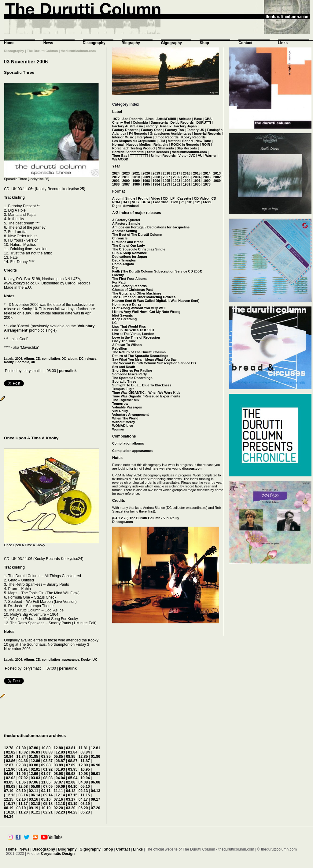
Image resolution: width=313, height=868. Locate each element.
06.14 (36, 795)
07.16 (58, 799)
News (48, 43)
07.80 (33, 748)
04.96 (9, 774)
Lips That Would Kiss (129, 326)
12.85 (83, 757)
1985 (146, 184)
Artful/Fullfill (166, 119)
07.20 (96, 808)
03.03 (36, 778)
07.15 (73, 795)
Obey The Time (124, 341)
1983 (166, 184)
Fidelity (118, 275)
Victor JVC (187, 156)
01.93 (60, 769)
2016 (187, 173)
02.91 (36, 769)
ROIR (206, 145)
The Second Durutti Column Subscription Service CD (154, 363)
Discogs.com (123, 522)
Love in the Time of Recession (136, 337)
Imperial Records (207, 133)
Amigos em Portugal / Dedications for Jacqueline (151, 227)
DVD (175, 202)
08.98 (58, 774)
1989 (217, 181)
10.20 (11, 812)
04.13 (96, 791)
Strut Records (158, 152)
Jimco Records (167, 137)
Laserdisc (161, 202)
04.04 (60, 778)
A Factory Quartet (126, 220)
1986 (136, 184)
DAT (126, 202)
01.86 (96, 757)
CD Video (201, 198)
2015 (197, 173)
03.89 (58, 765)
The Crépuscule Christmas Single (139, 249)
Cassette (184, 198)
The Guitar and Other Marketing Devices (144, 297)
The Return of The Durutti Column (139, 352)
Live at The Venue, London (133, 334)
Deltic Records (182, 122)
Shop (204, 43)
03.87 (48, 761)
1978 (207, 184)
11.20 (23, 812)
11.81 (83, 748)
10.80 (46, 748)
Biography (131, 43)
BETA (146, 202)
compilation (51, 359)
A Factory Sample (126, 224)
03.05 (9, 782)
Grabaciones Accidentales (171, 133)
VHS (135, 202)
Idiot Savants (123, 315)
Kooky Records (193, 137)
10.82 (23, 752)
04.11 (46, 791)
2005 (187, 177)
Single (130, 198)
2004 (197, 177)
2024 (116, 173)
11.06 (46, 782)
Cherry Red (121, 122)
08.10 (21, 791)
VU (200, 156)
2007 (166, 177)
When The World (125, 418)
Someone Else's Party (129, 374)
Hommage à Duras (127, 304)
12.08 (23, 787)
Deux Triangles (124, 260)
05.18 (48, 804)
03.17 (71, 799)
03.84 (85, 752)
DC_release (88, 359)
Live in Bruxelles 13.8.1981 (133, 330)
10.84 (9, 757)
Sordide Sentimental (128, 152)
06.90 (96, 765)
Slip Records (187, 148)
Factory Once (152, 130)
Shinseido (166, 148)
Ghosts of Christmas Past (133, 290)
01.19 (73, 804)
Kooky (9, 362)
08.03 (48, 778)
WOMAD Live (123, 426)
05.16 (46, 799)
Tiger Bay (120, 156)
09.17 (96, 799)
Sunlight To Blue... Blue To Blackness (142, 385)
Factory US (195, 130)
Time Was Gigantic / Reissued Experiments (146, 396)
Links (283, 43)
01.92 (48, 769)
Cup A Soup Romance (129, 253)
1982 (176, 184)
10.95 (85, 769)
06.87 (60, 761)
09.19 (33, 808)
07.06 (33, 782)
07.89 (71, 765)
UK (33, 362)
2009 (146, 177)
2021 (136, 173)
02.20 (58, 808)
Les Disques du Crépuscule (134, 141)
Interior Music (123, 137)
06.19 (9, 808)
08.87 (73, 761)
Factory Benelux (158, 126)
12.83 (60, 752)
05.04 (73, 778)
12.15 (9, 799)
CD (38, 359)
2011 (126, 177)
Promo (143, 198)
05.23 (85, 812)
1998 (146, 181)
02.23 (60, 812)
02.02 (11, 778)
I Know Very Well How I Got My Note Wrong (146, 312)
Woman (118, 429)
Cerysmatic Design (58, 854)
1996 (156, 181)
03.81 (71, 748)
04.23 (73, 812)
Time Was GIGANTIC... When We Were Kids (146, 393)
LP (172, 198)
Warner (211, 156)
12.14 (60, 795)
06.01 (96, 774)
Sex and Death (124, 367)
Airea (149, 119)
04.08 (83, 782)
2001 (116, 181)
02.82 (11, 752)
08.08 (11, 787)
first (151, 511)
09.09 (60, 787)
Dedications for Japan (130, 257)
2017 (176, 173)
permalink (68, 371)
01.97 (46, 774)
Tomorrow (120, 404)
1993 (176, 181)
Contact (245, 43)
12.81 (96, 748)
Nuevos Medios (138, 145)
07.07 (58, 782)
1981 (187, 184)
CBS (208, 119)
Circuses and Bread (128, 242)
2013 (217, 173)
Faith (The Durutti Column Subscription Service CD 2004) (157, 271)
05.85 (58, 757)
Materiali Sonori (180, 141)
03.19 (85, 804)
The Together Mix (126, 400)
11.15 (85, 795)
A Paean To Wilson (127, 345)
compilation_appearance (61, 660)
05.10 (85, 787)
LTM (162, 141)
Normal (118, 145)
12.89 (83, 765)
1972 (116, 119)
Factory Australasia (128, 126)
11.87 (85, 761)
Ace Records (133, 119)
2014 (207, 173)
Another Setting (125, 231)
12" (198, 202)
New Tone (203, 141)
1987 (126, 184)
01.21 (36, 812)
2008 (156, 177)
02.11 (33, 791)
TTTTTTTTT (139, 156)
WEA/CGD (120, 159)
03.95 (73, 769)
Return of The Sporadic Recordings (140, 356)
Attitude (185, 119)
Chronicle (120, 238)
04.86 (23, 761)
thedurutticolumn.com (189, 152)
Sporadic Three (19, 72)
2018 (166, 173)
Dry (115, 268)
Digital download (125, 206)
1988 (116, 184)
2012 (116, 177)
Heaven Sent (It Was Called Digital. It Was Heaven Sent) (156, 301)
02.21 (48, 812)
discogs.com (192, 468)
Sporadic (22, 362)
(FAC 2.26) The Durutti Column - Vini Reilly (146, 518)
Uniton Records (163, 156)
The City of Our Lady (129, 246)
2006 (18, 359)
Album (29, 359)
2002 (217, 177)
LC (114, 323)
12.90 (11, 769)
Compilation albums (128, 443)
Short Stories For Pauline (132, 370)
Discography (94, 43)
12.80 (58, 748)
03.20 (71, 808)
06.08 (96, 782)
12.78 (9, 748)
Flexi (207, 202)
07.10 (9, 791)
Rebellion (120, 348)
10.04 (85, 778)
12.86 (36, 761)
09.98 (71, 774)
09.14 (48, 795)
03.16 (33, 799)
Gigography (171, 43)
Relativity (161, 145)
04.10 (73, 787)
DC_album (69, 359)
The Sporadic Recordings (132, 378)
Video (156, 198)
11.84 (21, 757)
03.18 (36, 804)
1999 (136, 181)
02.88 (21, 765)
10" (190, 202)
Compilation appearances (132, 451)
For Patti (119, 282)
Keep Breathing (124, 319)
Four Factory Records (129, 286)
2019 (156, 173)
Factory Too (174, 130)
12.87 (9, 765)
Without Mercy (124, 422)
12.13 (11, 795)
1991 (197, 181)
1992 (187, 181)
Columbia (141, 122)
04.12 (71, 791)
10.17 (11, 804)
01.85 (33, 757)
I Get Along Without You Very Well (139, 308)
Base (198, 119)
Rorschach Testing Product (134, 148)
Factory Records (125, 130)
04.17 (83, 799)
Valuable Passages (127, 407)
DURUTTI (204, 122)
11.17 (23, 804)
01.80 (21, 748)
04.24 (9, 817)
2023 (126, 173)
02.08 (71, 782)
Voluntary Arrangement (131, 415)
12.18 (60, 804)
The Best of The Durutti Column (137, 235)
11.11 (58, 791)
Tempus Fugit (123, 389)
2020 (146, 173)
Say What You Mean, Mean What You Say (144, 359)
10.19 (46, 808)
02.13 (83, 791)
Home (9, 43)
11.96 (21, 774)
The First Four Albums (130, 279)
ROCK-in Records (185, 145)
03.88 (33, 765)
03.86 (11, 761)
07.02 (23, 778)
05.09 (36, 787)
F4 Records (138, 133)
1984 (156, 184)
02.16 (21, 799)
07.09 (48, 787)
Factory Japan (186, 126)
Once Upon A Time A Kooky (31, 438)
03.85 (46, 757)
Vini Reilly (120, 411)
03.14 (23, 795)
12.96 (33, 774)
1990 (207, 181)
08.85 (71, 757)
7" (183, 202)
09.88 (46, 765)
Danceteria (159, 122)
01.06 (21, 782)
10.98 (83, 774)
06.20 (83, 808)
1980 (197, 184)
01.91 (23, 769)
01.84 (73, 752)
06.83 (36, 752)
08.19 (21, 808)
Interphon (144, 137)
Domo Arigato (123, 264)
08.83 (48, 752)
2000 (126, 181)
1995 (166, 181)
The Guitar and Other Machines (137, 293)
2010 (136, 177)
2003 (207, 177)
